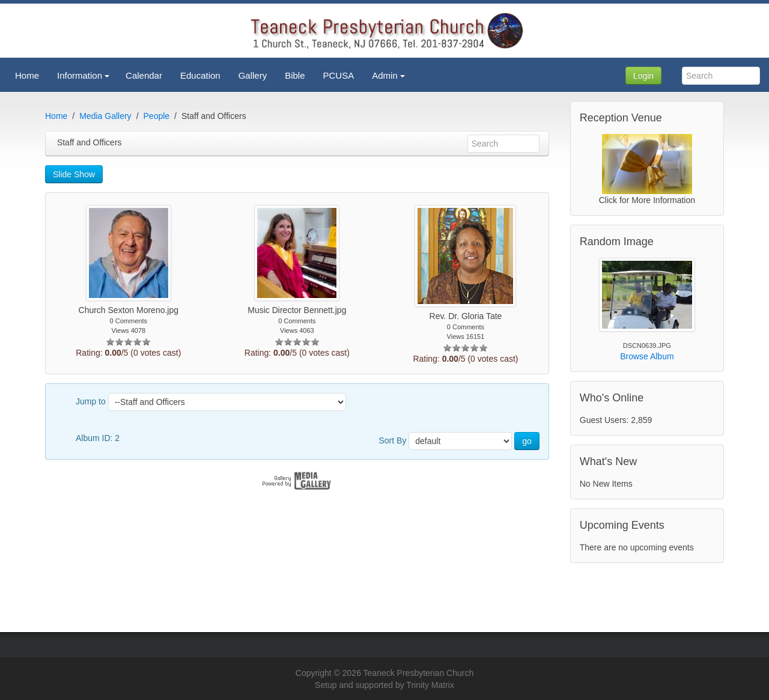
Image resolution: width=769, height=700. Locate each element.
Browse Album (647, 356)
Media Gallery (105, 116)
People (157, 116)
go (527, 441)
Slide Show (74, 174)
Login (643, 76)
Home (56, 116)
